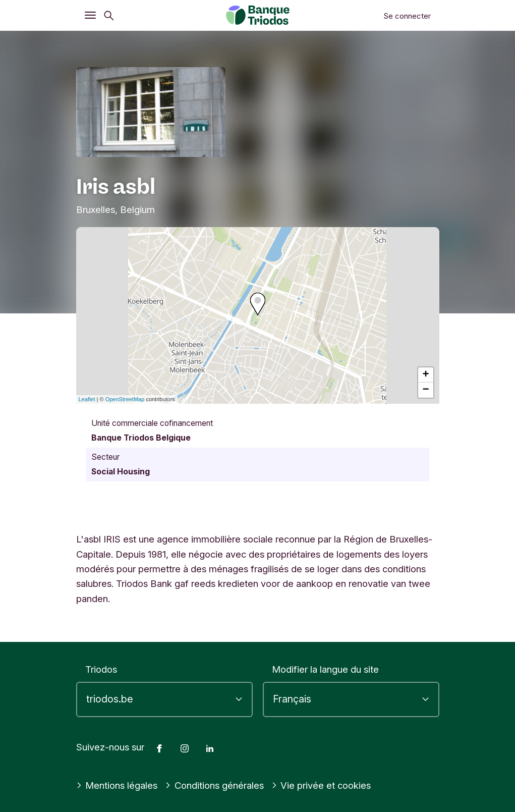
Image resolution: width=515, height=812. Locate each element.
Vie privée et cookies (321, 785)
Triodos (101, 669)
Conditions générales (214, 785)
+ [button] (425, 375)
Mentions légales (117, 785)
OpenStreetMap (125, 399)
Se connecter (407, 16)
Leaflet (87, 399)
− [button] (425, 390)
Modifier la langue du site (325, 669)
